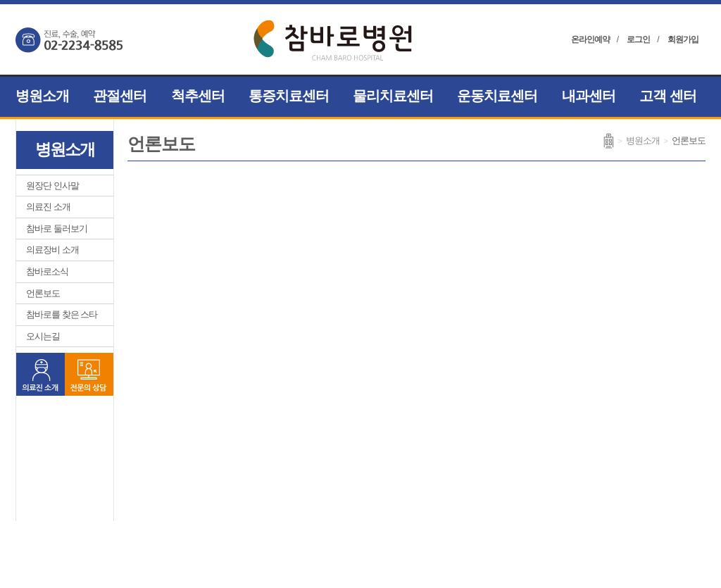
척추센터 (198, 96)
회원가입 (683, 39)
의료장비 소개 (52, 250)
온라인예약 (590, 39)
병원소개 (42, 96)
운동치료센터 (497, 96)
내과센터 (589, 96)
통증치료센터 (289, 96)
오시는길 (43, 336)
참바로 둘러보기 (57, 229)
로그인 (638, 39)
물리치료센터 (393, 96)
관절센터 (120, 96)
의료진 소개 (48, 207)
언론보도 (43, 293)
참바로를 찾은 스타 (62, 314)
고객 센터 (668, 96)
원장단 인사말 (52, 186)
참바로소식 (47, 271)
